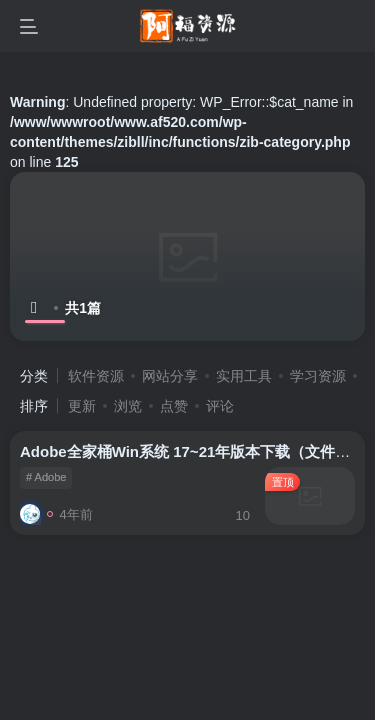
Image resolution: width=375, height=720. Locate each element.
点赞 (174, 406)
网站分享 (170, 376)
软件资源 (96, 376)
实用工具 (244, 376)
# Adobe (46, 477)
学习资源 (318, 376)
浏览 (128, 406)
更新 (82, 406)
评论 (220, 406)
